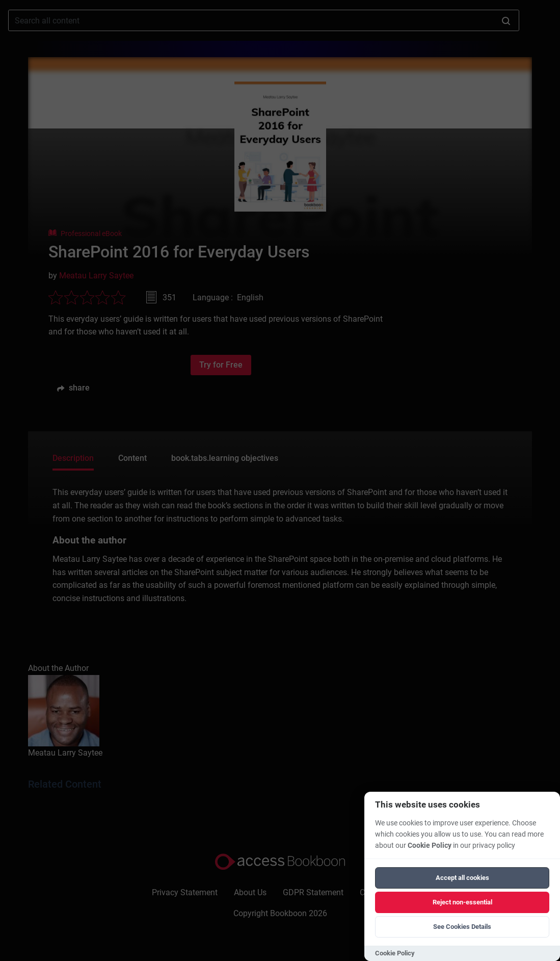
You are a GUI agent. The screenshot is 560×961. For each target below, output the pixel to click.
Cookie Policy (430, 846)
